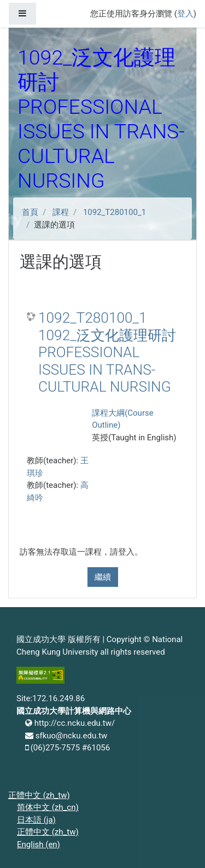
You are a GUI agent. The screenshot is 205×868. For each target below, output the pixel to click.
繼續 (103, 577)
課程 (61, 212)
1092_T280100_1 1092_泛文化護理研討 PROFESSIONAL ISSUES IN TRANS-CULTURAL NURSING (107, 352)
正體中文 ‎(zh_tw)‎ (39, 795)
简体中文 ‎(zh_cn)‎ (48, 807)
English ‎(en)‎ (39, 844)
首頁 (30, 212)
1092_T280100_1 (115, 212)
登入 (185, 14)
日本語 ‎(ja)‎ (36, 820)
